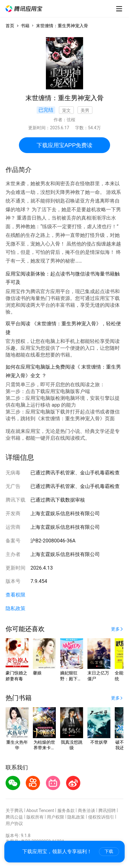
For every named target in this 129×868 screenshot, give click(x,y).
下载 (109, 851)
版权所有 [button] (35, 817)
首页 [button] (10, 26)
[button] (24, 9)
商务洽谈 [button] (87, 810)
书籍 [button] (25, 26)
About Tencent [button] (40, 810)
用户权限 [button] (56, 817)
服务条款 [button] (66, 810)
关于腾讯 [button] (14, 810)
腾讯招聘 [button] (107, 810)
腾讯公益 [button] (14, 817)
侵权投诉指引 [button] (101, 817)
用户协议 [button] (14, 823)
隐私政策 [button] (16, 608)
